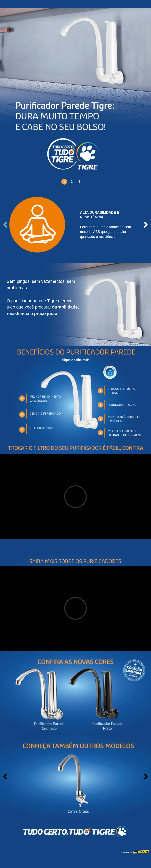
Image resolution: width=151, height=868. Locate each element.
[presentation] (5, 225)
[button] (64, 182)
